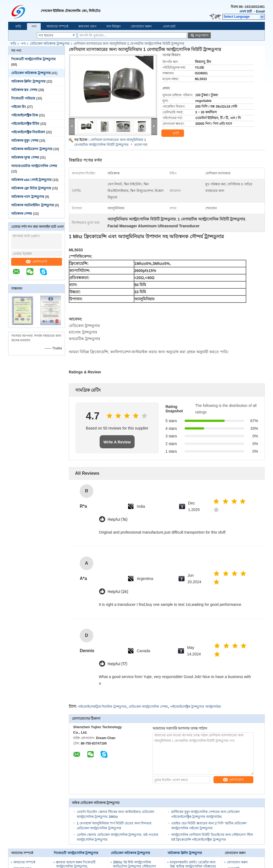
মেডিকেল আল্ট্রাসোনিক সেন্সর (148, 707)
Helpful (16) (118, 520)
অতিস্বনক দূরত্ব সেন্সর (25, 158)
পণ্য (34, 26)
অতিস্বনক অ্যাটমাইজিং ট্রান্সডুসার (33, 205)
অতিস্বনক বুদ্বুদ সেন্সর (25, 141)
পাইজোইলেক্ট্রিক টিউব (25, 124)
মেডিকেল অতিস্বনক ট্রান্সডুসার (50, 44)
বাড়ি (18, 26)
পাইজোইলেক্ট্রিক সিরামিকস (28, 132)
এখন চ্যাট (246, 11)
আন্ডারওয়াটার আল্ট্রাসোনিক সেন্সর (34, 166)
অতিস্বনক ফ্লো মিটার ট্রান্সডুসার (31, 188)
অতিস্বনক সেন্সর (22, 214)
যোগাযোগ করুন (141, 26)
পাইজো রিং (19, 107)
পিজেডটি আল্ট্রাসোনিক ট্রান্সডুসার (33, 59)
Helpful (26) (118, 592)
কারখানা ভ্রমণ (87, 26)
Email (260, 11)
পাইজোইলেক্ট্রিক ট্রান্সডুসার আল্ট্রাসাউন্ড (196, 707)
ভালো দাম (141, 145)
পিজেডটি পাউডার (23, 98)
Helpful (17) (117, 664)
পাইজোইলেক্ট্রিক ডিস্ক (25, 115)
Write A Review (117, 442)
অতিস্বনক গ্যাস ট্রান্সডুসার (28, 197)
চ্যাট (173, 133)
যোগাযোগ (37, 261)
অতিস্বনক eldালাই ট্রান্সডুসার (31, 180)
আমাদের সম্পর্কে (57, 26)
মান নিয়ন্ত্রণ (114, 26)
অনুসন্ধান (202, 35)
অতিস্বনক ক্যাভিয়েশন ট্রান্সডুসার (32, 149)
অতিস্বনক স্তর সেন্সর (24, 90)
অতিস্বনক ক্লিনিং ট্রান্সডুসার (28, 81)
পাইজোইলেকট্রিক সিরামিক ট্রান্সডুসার (102, 707)
